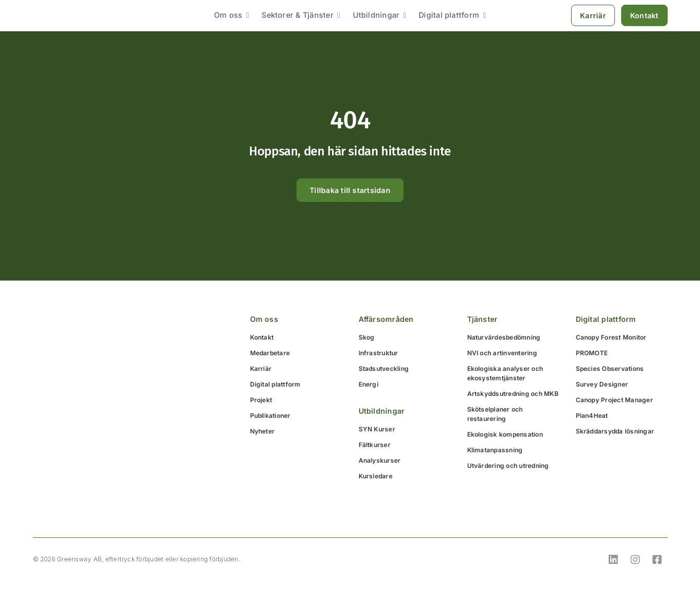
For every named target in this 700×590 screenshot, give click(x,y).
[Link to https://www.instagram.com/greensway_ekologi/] (635, 560)
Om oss (264, 319)
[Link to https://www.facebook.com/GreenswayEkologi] (657, 560)
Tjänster (483, 319)
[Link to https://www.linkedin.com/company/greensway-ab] (613, 560)
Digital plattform (606, 319)
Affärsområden (386, 319)
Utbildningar (382, 411)
